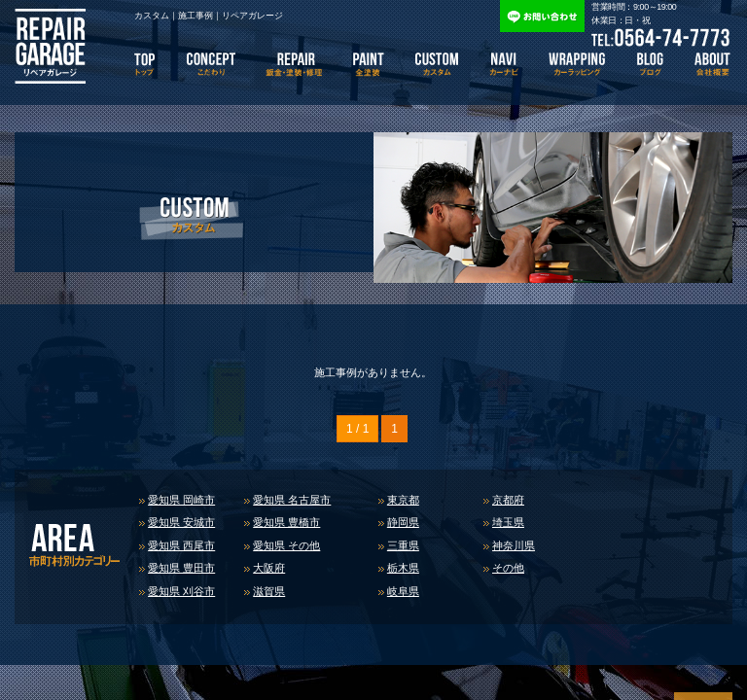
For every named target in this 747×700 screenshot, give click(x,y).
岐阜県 (403, 591)
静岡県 (403, 522)
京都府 (508, 500)
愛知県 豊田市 (181, 568)
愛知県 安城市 (181, 522)
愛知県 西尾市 (181, 545)
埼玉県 (508, 522)
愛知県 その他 (286, 545)
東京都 (403, 500)
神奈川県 (514, 545)
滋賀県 (269, 591)
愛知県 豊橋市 (286, 522)
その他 (508, 568)
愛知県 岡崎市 (181, 500)
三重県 (403, 545)
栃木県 (403, 568)
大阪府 (269, 568)
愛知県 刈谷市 (181, 591)
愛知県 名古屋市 (292, 500)
